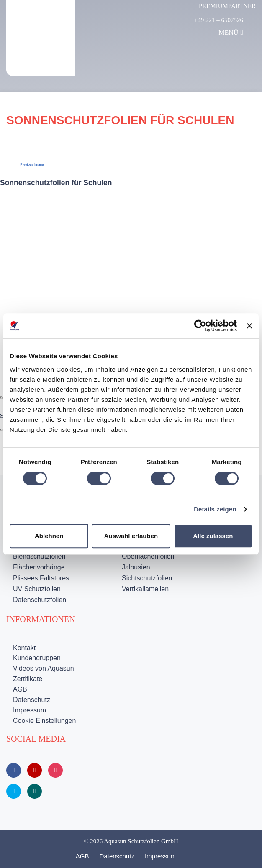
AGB (20, 689)
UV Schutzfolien (37, 589)
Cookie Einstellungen (44, 721)
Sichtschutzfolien (147, 578)
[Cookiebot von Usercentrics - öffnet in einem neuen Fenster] (200, 326)
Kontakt (24, 648)
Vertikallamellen (145, 589)
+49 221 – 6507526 (219, 20)
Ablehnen (49, 536)
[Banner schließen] (249, 326)
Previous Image (32, 165)
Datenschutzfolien (40, 600)
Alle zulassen (213, 536)
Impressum (30, 710)
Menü (231, 32)
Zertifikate (28, 679)
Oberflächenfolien (148, 556)
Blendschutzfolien (39, 556)
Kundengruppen (37, 658)
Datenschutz (32, 700)
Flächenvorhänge (39, 567)
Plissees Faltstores (41, 578)
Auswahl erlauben (131, 536)
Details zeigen (215, 509)
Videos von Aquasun (44, 668)
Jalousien (136, 567)
